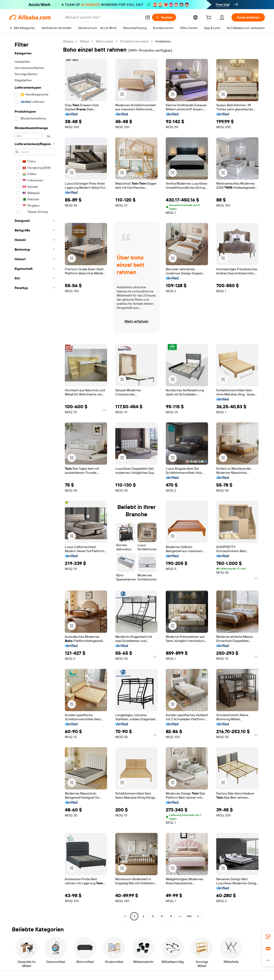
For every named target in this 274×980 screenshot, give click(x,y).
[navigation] (35, 479)
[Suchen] (164, 17)
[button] (148, 17)
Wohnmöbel (105, 41)
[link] (268, 937)
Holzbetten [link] (163, 41)
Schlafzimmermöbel (134, 41)
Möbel (85, 41)
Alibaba (68, 41)
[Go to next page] (198, 916)
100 (189, 916)
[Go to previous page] (125, 916)
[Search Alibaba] (103, 17)
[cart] (209, 18)
